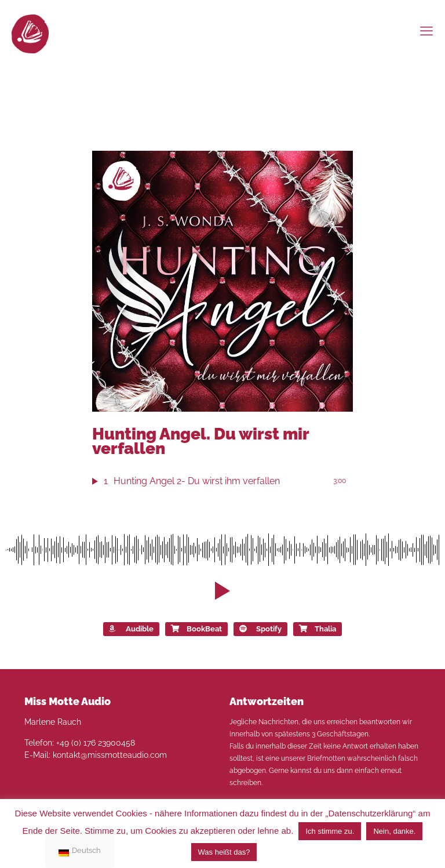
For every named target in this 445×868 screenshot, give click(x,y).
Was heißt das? (224, 852)
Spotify (260, 629)
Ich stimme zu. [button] (330, 831)
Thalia (318, 629)
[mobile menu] (426, 31)
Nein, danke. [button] (394, 831)
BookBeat (196, 629)
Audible (131, 629)
